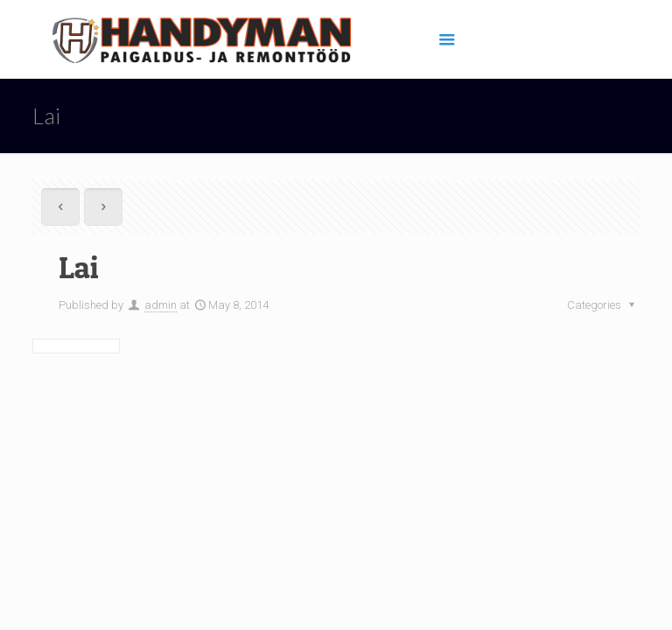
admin (161, 305)
